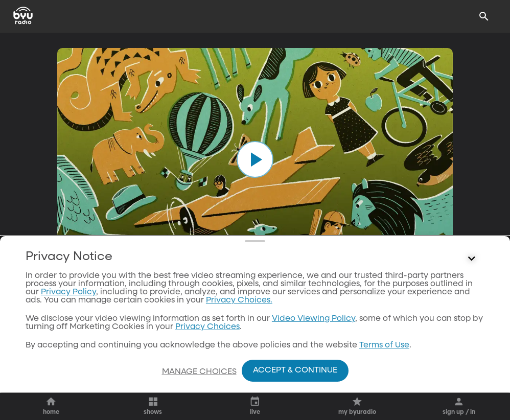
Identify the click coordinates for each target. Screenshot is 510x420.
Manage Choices (199, 372)
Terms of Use (384, 345)
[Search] (484, 16)
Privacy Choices (207, 327)
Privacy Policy (68, 292)
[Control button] (472, 259)
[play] (255, 159)
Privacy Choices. (239, 300)
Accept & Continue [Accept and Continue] (295, 370)
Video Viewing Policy (314, 319)
